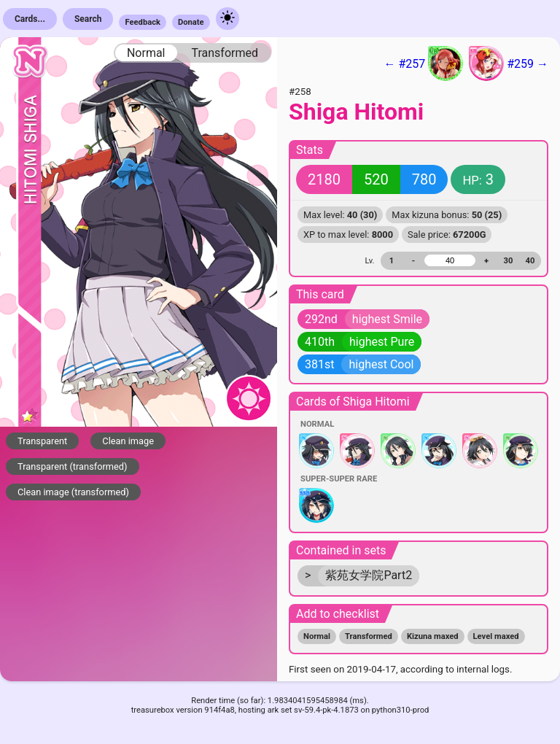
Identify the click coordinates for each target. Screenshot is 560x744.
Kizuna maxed (433, 636)
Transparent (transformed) (73, 466)
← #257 (423, 63)
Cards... (30, 19)
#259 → (509, 63)
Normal (146, 53)
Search (88, 19)
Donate (191, 22)
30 (509, 261)
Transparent (42, 441)
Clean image (128, 441)
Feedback (143, 22)
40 (530, 261)
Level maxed (496, 636)
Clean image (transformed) (73, 492)
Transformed (225, 53)
